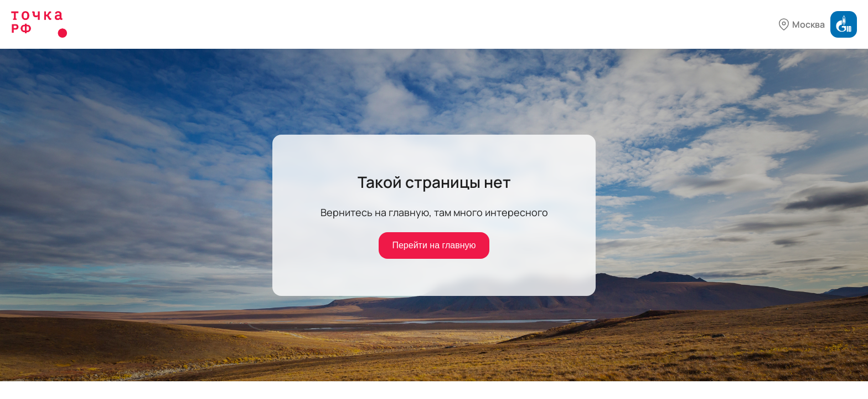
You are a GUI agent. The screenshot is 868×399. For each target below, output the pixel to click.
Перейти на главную (434, 245)
